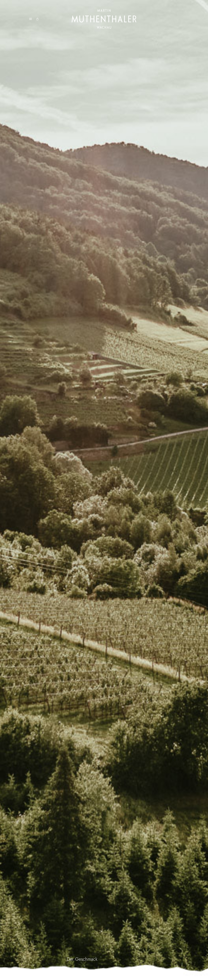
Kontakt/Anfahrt (131, 929)
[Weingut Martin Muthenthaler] (104, 19)
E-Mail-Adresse (168, 947)
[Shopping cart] (39, 19)
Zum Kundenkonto (90, 938)
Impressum (128, 933)
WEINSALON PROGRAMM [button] (44, 682)
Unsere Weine (88, 925)
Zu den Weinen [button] (155, 732)
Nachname (166, 936)
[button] (31, 19)
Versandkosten (88, 929)
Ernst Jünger (115, 756)
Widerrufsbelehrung (90, 933)
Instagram (128, 942)
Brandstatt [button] (92, 513)
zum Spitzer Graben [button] (124, 732)
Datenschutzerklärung (133, 938)
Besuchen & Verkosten (133, 925)
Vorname (165, 924)
